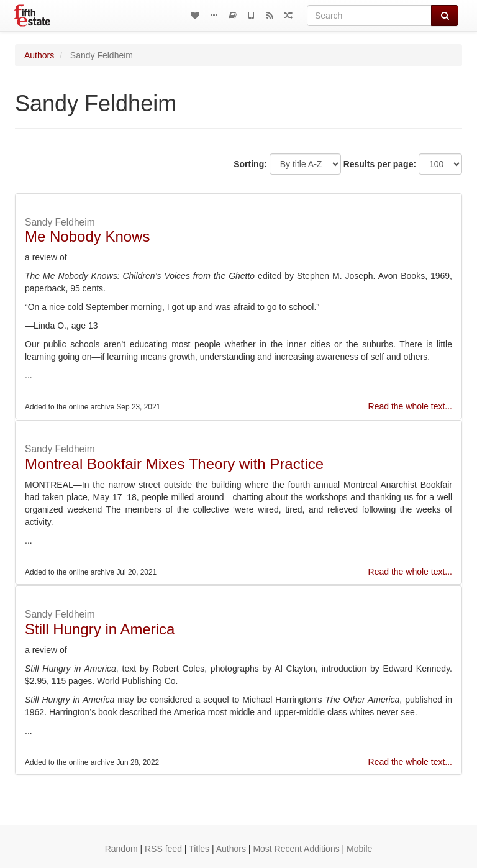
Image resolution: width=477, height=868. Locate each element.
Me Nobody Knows (87, 236)
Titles (199, 849)
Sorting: (250, 164)
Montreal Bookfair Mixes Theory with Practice (174, 464)
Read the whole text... (410, 406)
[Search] (369, 16)
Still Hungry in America (100, 629)
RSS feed (163, 849)
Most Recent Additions (296, 849)
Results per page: (380, 164)
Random (121, 849)
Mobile (359, 849)
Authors (39, 55)
